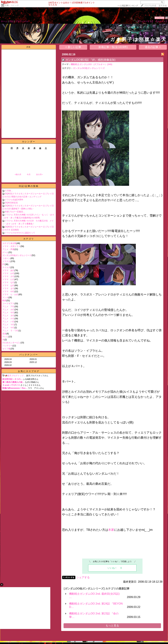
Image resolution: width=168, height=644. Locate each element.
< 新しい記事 (73, 47)
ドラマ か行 (8, 273)
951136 (160, 18)
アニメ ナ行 (8, 319)
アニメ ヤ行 (8, 328)
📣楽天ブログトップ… (15, 376)
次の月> (39, 174)
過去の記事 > (153, 47)
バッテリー (7, 346)
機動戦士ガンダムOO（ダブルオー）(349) (91, 64)
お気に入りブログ (29, 371)
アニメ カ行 (8, 310)
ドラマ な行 (8, 282)
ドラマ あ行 (8, 270)
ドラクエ (6, 261)
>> (128, 6)
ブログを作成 (150, 6)
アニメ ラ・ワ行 (10, 331)
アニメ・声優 (8, 249)
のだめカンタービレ (11, 343)
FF (4, 264)
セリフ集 (6, 349)
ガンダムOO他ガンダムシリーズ (17, 255)
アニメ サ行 (8, 313)
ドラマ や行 (8, 291)
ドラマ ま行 (8, 288)
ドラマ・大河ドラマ (11, 246)
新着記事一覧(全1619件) (113, 47)
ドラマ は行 (8, 285)
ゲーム (5, 252)
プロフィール (22, 21)
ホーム (4, 21)
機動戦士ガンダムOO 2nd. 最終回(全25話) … (94, 595)
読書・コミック (12, 5)
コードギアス (8, 304)
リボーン (6, 258)
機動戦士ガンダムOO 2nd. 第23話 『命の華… (94, 615)
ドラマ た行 (8, 279)
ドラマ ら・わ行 (10, 294)
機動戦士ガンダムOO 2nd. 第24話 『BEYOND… (96, 605)
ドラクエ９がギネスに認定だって (20, 233)
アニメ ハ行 (8, 322)
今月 (29, 174)
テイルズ (6, 267)
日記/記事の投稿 (29, 186)
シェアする (83, 577)
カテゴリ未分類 (9, 243)
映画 (4, 301)
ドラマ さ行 (8, 276)
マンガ (5, 298)
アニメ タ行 (8, 316)
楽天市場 (163, 6)
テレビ (5, 337)
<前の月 (18, 174)
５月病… (9, 191)
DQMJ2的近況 (11, 203)
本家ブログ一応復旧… (15, 212)
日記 (11, 21)
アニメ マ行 (8, 325)
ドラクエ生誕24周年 (14, 200)
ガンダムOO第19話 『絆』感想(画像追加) (91, 60)
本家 (111, 530)
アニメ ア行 (8, 307)
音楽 (4, 334)
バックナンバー (29, 355)
